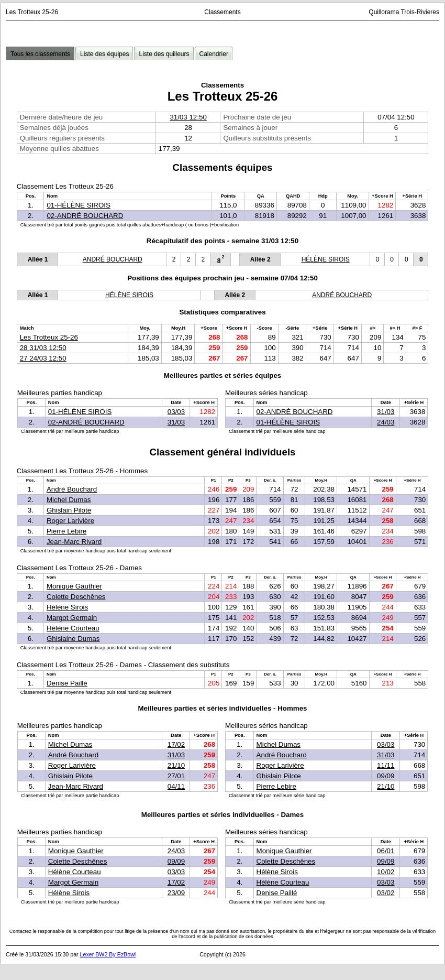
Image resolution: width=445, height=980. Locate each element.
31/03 (176, 422)
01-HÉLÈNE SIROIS (78, 205)
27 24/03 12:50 (43, 358)
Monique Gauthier (74, 586)
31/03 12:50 (188, 117)
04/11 (176, 786)
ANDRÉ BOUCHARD (113, 259)
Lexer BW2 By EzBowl (108, 954)
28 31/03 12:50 (43, 348)
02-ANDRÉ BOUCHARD (85, 216)
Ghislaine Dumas (73, 639)
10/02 (386, 872)
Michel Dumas (69, 500)
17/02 (176, 744)
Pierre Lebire (66, 531)
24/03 (386, 422)
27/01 (176, 776)
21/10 (176, 765)
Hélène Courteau (73, 628)
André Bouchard (72, 489)
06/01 (386, 851)
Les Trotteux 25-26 (49, 337)
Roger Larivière (70, 521)
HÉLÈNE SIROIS (326, 259)
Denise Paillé (67, 683)
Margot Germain (72, 618)
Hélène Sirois (67, 607)
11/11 (386, 765)
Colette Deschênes (76, 597)
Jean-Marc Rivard (74, 542)
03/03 (176, 412)
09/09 (386, 776)
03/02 (386, 893)
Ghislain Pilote (69, 510)
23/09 (176, 893)
